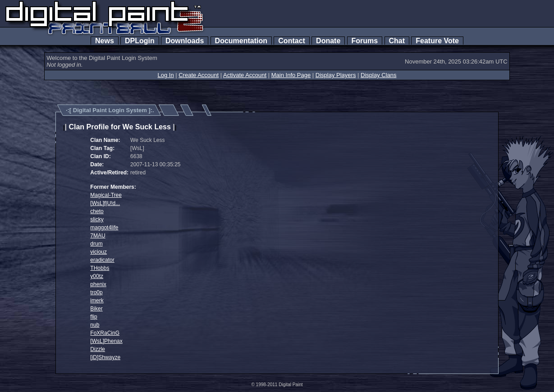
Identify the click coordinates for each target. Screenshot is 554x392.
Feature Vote (437, 41)
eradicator (102, 260)
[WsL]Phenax (106, 341)
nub (95, 325)
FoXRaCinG (105, 333)
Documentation (241, 41)
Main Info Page (291, 75)
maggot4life (104, 228)
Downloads (185, 41)
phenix (98, 284)
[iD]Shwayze (105, 357)
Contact (291, 41)
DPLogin (140, 41)
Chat (397, 41)
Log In (165, 75)
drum (96, 244)
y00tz (97, 276)
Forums (365, 41)
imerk (97, 301)
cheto (97, 211)
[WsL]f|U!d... (105, 203)
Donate (328, 41)
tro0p (96, 292)
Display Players (336, 75)
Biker (96, 309)
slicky (97, 219)
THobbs (100, 268)
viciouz (98, 252)
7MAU (98, 236)
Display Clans (378, 75)
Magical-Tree (106, 195)
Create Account (199, 75)
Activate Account (245, 75)
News (105, 41)
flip (94, 317)
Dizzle (98, 349)
